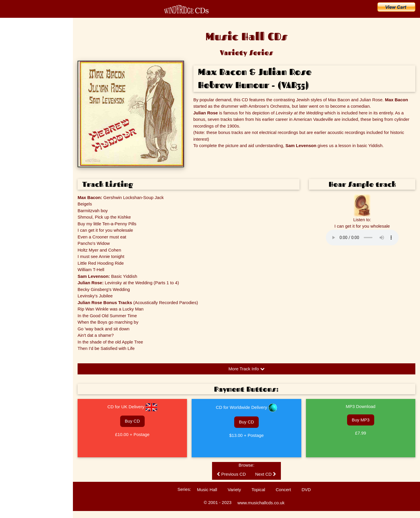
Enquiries (12, 155)
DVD (306, 490)
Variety (235, 490)
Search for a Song (26, 89)
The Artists (13, 114)
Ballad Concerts (17, 196)
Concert (283, 490)
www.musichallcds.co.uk (261, 503)
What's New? (20, 64)
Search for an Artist (27, 102)
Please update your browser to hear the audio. (362, 238)
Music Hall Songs (18, 124)
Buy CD (132, 421)
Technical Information (21, 185)
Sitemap (11, 216)
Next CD (266, 474)
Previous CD (231, 474)
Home (12, 38)
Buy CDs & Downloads (31, 76)
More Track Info (246, 369)
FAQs (9, 144)
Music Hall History (19, 134)
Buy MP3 (361, 420)
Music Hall (207, 490)
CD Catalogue (21, 51)
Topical (258, 490)
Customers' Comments (22, 175)
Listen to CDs (15, 165)
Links (9, 206)
